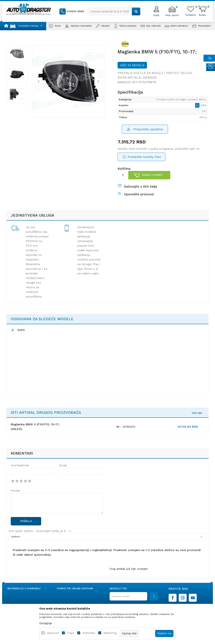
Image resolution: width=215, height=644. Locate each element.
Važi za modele (132, 65)
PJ (198, 105)
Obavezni (53, 633)
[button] (114, 11)
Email (63, 465)
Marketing (110, 633)
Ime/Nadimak (20, 465)
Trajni (71, 633)
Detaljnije (46, 623)
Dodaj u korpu (152, 175)
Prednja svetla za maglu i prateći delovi (155, 73)
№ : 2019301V (126, 427)
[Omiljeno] (191, 15)
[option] (17, 54)
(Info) (203, 105)
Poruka (15, 491)
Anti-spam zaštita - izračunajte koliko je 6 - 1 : (40, 531)
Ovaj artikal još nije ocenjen (129, 569)
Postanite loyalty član (144, 157)
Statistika (89, 633)
